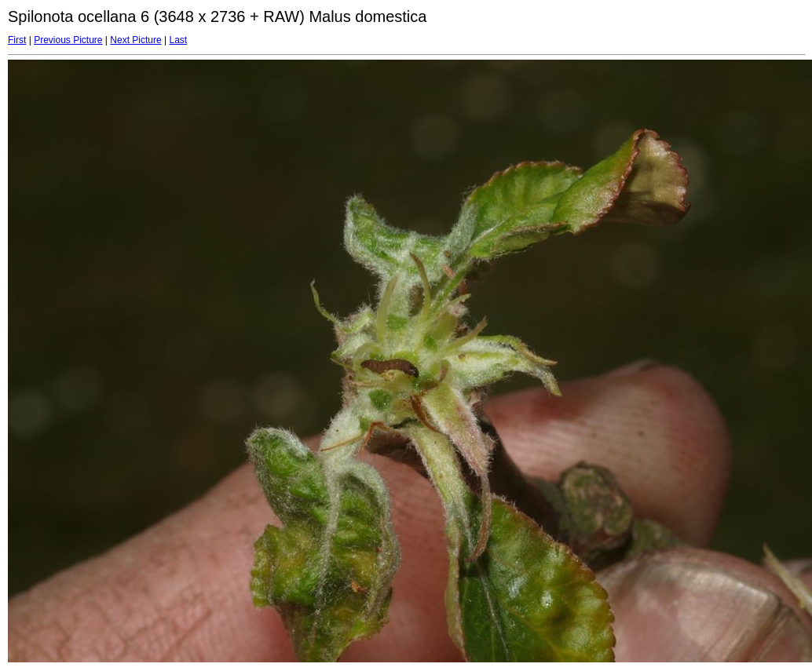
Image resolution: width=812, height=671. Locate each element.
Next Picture (135, 40)
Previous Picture (68, 40)
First (17, 40)
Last (178, 40)
